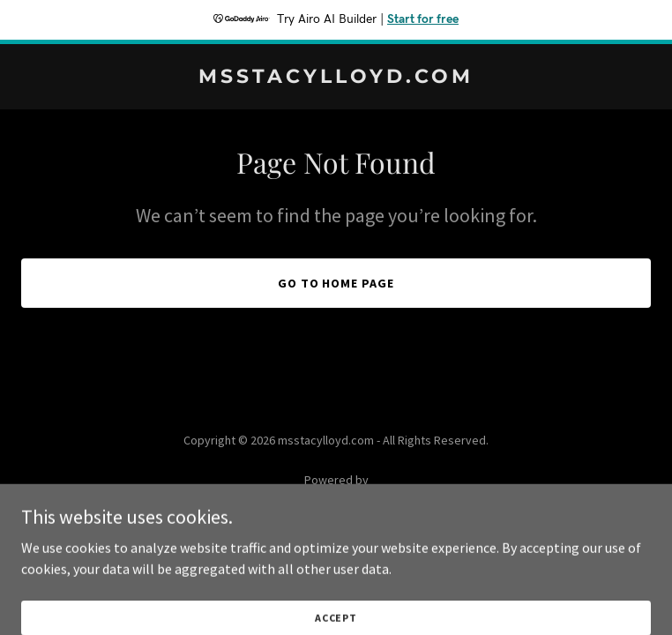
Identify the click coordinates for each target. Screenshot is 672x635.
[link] (336, 78)
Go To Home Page (336, 283)
